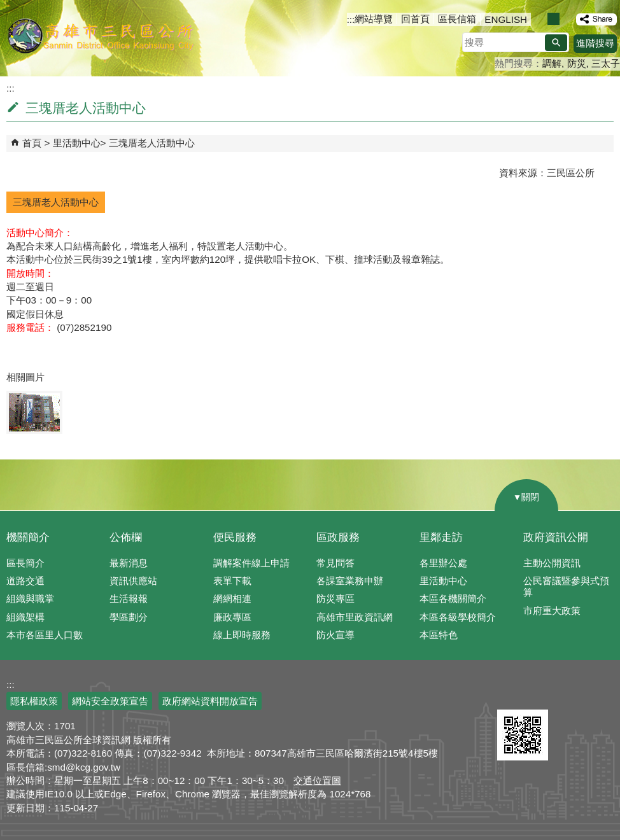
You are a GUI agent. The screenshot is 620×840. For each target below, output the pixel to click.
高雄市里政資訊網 (355, 617)
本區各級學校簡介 (458, 617)
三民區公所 (100, 35)
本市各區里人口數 (45, 635)
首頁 (32, 143)
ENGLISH (506, 19)
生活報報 (129, 598)
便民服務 (235, 537)
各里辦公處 (443, 563)
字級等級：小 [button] (540, 19)
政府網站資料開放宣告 (210, 701)
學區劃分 (129, 617)
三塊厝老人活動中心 (152, 143)
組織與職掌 (30, 598)
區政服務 (338, 537)
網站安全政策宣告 (110, 701)
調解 (552, 63)
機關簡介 (28, 537)
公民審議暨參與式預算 (566, 586)
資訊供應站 (133, 581)
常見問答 (335, 563)
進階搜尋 (595, 43)
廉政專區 (232, 617)
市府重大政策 (552, 611)
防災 (577, 63)
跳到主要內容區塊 (7, 7)
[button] (556, 43)
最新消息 (129, 563)
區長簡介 (25, 563)
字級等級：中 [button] (553, 19)
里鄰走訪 (441, 537)
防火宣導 (335, 635)
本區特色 (439, 635)
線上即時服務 (242, 635)
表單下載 (232, 581)
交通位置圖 (317, 780)
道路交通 (25, 581)
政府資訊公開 (556, 537)
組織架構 (25, 617)
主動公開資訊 (552, 563)
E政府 (511, 693)
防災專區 (335, 598)
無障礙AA (574, 694)
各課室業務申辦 (350, 581)
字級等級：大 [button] (567, 19)
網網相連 (232, 598)
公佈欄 (126, 537)
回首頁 (415, 19)
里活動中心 (77, 143)
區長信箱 (457, 19)
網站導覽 (374, 19)
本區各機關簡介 (453, 598)
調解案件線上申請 (251, 563)
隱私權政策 (34, 701)
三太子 (606, 63)
